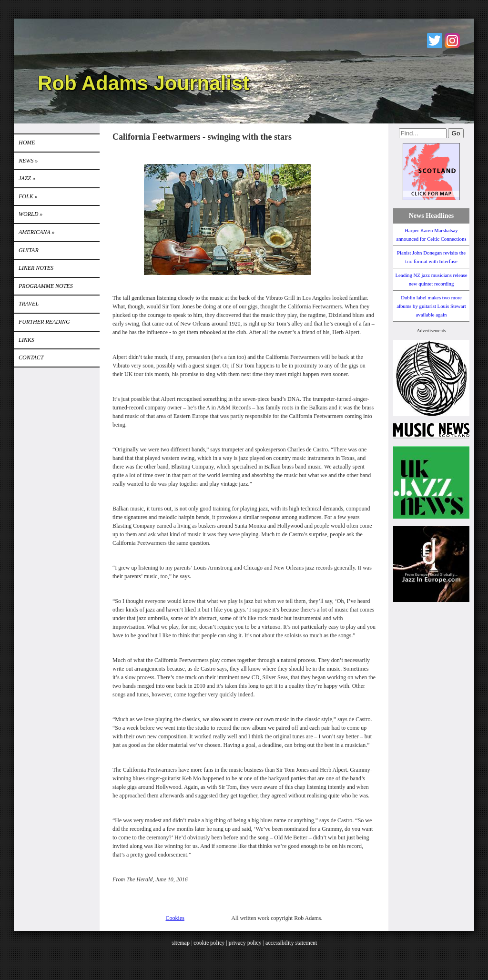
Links (26, 340)
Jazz (27, 178)
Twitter (435, 41)
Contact (31, 357)
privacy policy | (247, 942)
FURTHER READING (44, 322)
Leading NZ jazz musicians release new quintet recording (431, 279)
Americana (36, 232)
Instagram (452, 41)
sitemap (180, 942)
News (28, 161)
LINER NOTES (36, 268)
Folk (28, 196)
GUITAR (29, 250)
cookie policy (208, 942)
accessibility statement (291, 942)
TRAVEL (29, 304)
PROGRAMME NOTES (46, 286)
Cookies (175, 918)
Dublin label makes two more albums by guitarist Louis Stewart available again (431, 306)
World (30, 214)
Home (27, 143)
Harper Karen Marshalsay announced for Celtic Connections (431, 235)
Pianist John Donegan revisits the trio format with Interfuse (431, 257)
